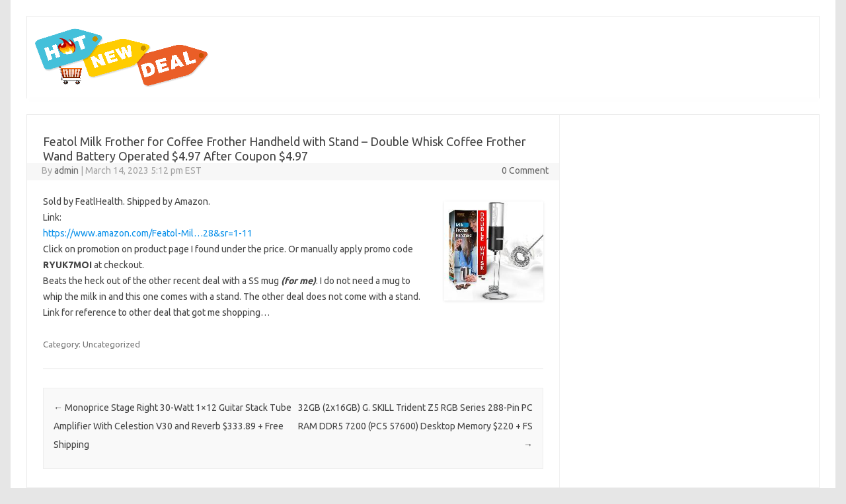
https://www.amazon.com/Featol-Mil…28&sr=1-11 (148, 233)
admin (66, 170)
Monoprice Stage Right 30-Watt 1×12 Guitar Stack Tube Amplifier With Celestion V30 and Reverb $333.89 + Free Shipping (173, 426)
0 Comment (525, 170)
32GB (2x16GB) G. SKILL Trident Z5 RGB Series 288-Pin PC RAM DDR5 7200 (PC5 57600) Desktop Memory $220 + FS (415, 426)
